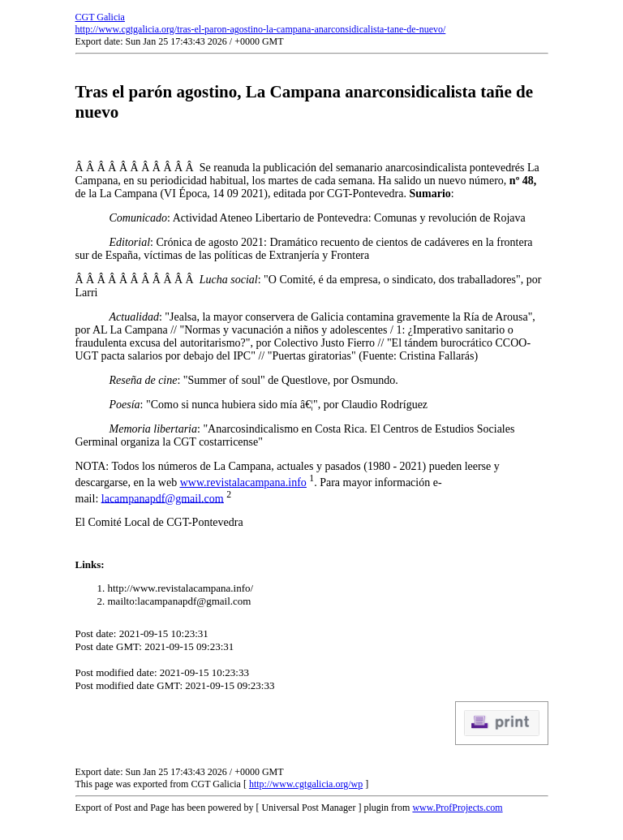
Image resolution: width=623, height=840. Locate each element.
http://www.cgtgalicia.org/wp (306, 784)
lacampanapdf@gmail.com (163, 498)
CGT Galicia (100, 17)
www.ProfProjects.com (457, 808)
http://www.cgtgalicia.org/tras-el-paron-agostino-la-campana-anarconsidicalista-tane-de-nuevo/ (261, 29)
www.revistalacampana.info (243, 482)
